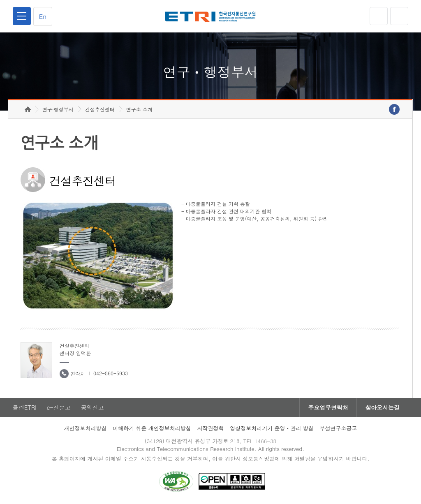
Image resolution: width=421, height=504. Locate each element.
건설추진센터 (100, 109)
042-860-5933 (111, 373)
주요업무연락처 (328, 407)
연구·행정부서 (58, 109)
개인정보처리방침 (85, 428)
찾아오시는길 (382, 407)
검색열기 (399, 16)
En (43, 16)
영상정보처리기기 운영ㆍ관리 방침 (272, 428)
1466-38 (265, 441)
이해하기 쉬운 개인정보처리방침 (152, 428)
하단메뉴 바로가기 (0, 0)
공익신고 (93, 407)
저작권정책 (210, 428)
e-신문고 (59, 407)
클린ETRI (25, 407)
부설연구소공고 (339, 428)
